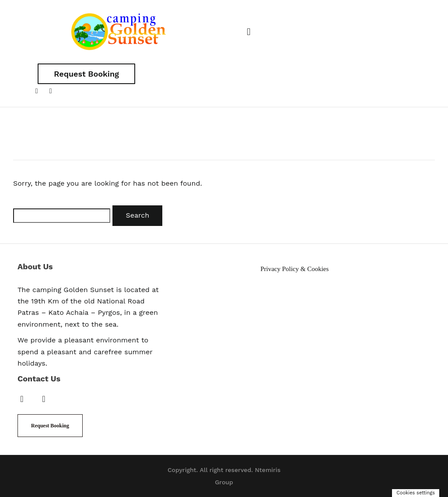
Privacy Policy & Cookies (294, 269)
